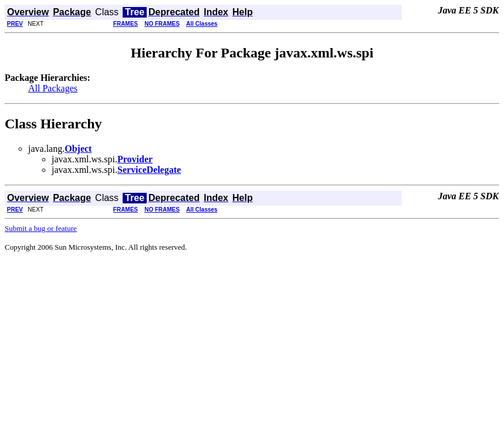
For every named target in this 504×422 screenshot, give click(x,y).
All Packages (53, 88)
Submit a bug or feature (41, 228)
